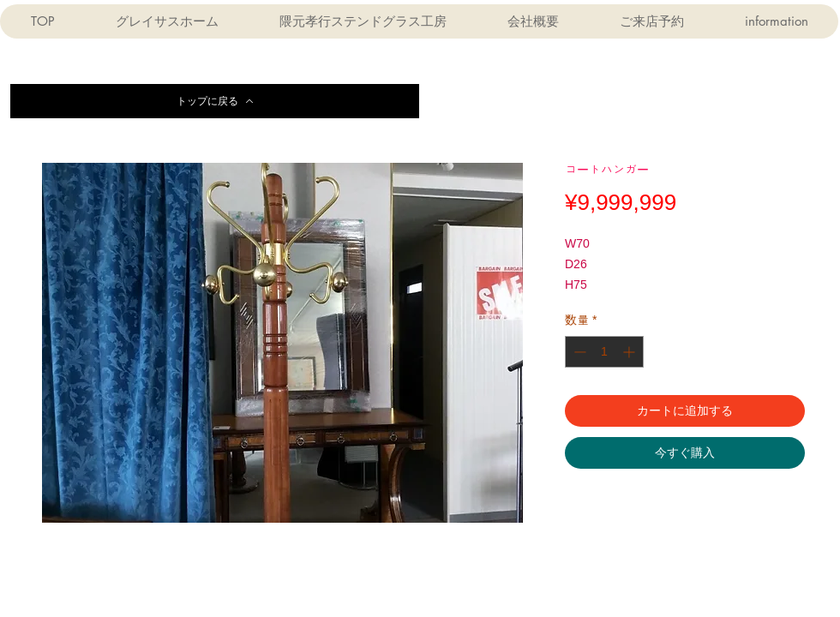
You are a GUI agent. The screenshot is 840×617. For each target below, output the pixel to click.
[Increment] (630, 352)
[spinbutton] (604, 352)
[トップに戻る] (215, 101)
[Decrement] (578, 352)
